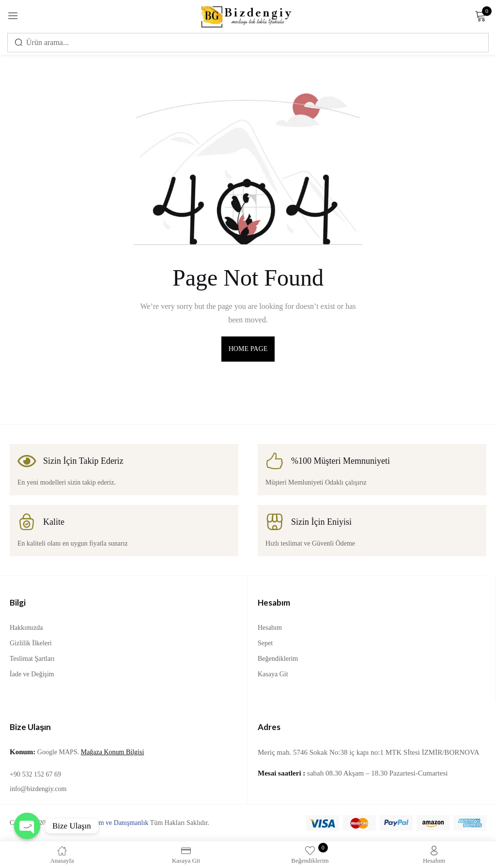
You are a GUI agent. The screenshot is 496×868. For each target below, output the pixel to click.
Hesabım (270, 628)
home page (248, 349)
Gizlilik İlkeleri (31, 643)
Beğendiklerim (278, 659)
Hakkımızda (26, 628)
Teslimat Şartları (32, 659)
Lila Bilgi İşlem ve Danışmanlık (105, 823)
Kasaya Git (273, 674)
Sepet (265, 643)
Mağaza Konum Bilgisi (113, 752)
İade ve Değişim (32, 674)
